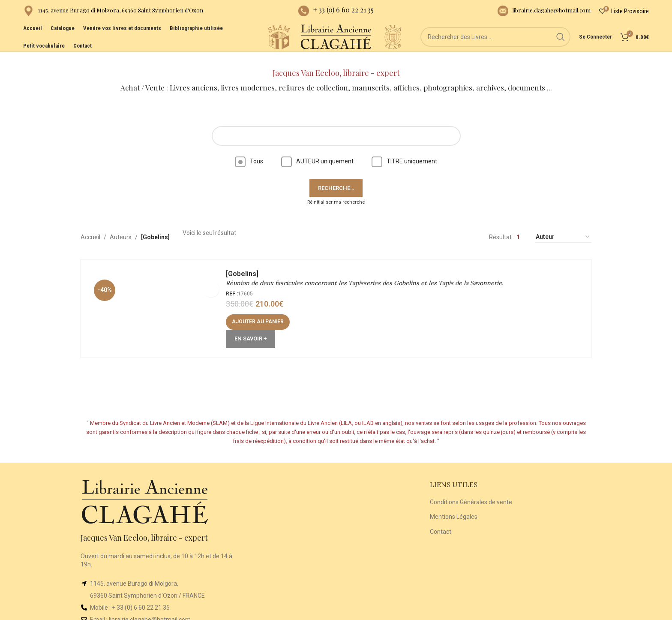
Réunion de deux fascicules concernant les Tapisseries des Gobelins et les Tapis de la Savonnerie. (367, 274)
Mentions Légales (454, 505)
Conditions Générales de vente (471, 490)
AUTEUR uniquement (317, 149)
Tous (249, 149)
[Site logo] (263, 47)
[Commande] (563, 225)
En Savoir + (253, 330)
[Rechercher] (504, 47)
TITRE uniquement (404, 149)
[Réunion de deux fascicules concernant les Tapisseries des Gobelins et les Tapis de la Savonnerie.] (158, 299)
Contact (441, 520)
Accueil (90, 225)
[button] (261, 313)
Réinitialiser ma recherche (336, 190)
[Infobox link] (113, 13)
